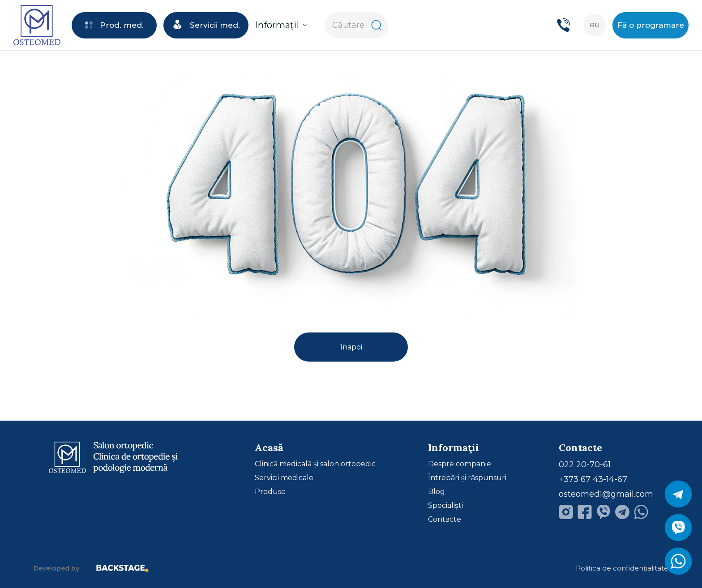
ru (595, 25)
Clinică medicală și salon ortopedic (315, 464)
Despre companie (460, 464)
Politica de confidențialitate (622, 568)
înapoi (351, 347)
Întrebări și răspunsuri (467, 478)
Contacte (445, 520)
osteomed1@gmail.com (606, 494)
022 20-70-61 (585, 464)
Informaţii (281, 25)
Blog (437, 492)
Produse (270, 492)
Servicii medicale (284, 478)
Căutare (357, 25)
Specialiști (445, 506)
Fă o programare (651, 25)
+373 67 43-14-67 (593, 479)
